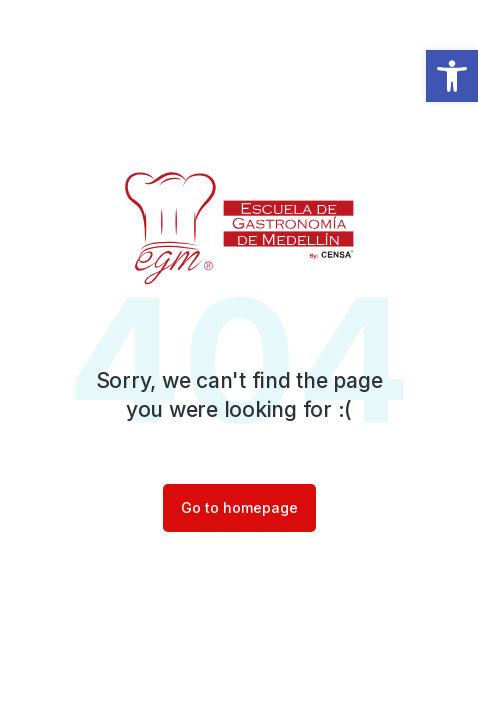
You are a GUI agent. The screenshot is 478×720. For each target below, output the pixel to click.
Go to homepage (239, 507)
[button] (452, 76)
